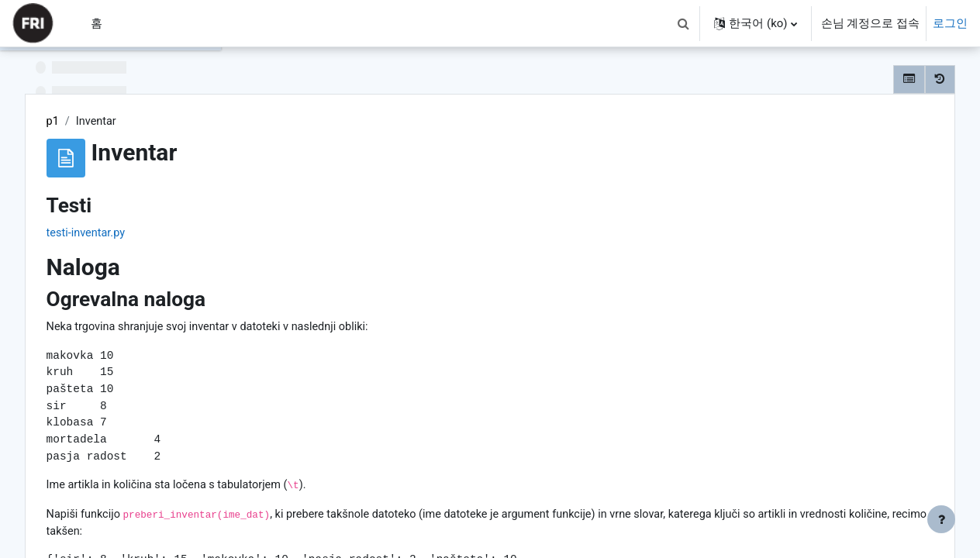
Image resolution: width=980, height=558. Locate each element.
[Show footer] (941, 519)
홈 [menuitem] (97, 23)
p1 (280, 122)
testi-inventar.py (314, 234)
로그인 (950, 23)
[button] (683, 23)
